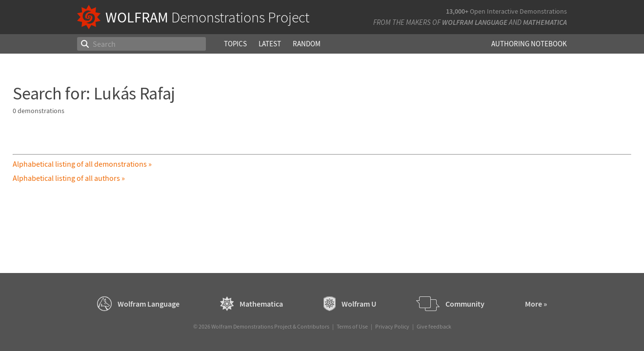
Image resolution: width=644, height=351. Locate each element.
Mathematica (545, 22)
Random (307, 44)
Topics (235, 44)
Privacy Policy (392, 326)
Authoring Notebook (529, 44)
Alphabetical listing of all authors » (69, 178)
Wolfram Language (475, 22)
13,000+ (457, 11)
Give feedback (434, 326)
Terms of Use (352, 326)
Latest (270, 44)
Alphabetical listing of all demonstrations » (82, 164)
